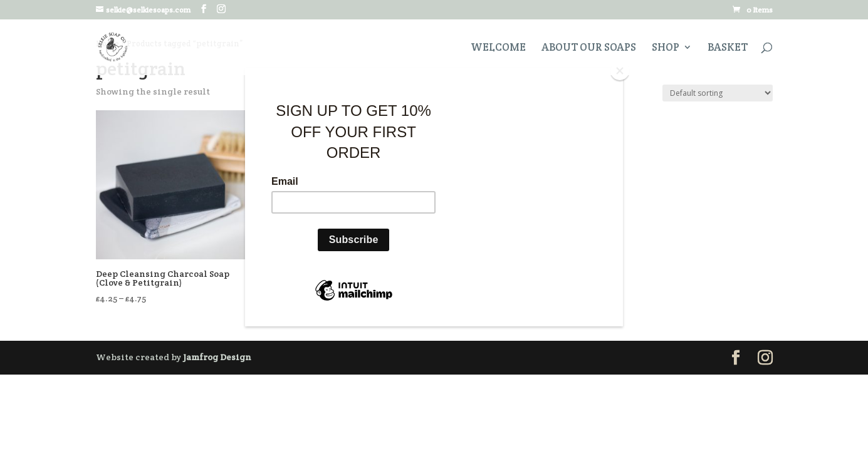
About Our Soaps (589, 48)
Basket (728, 48)
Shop (666, 48)
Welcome (498, 48)
